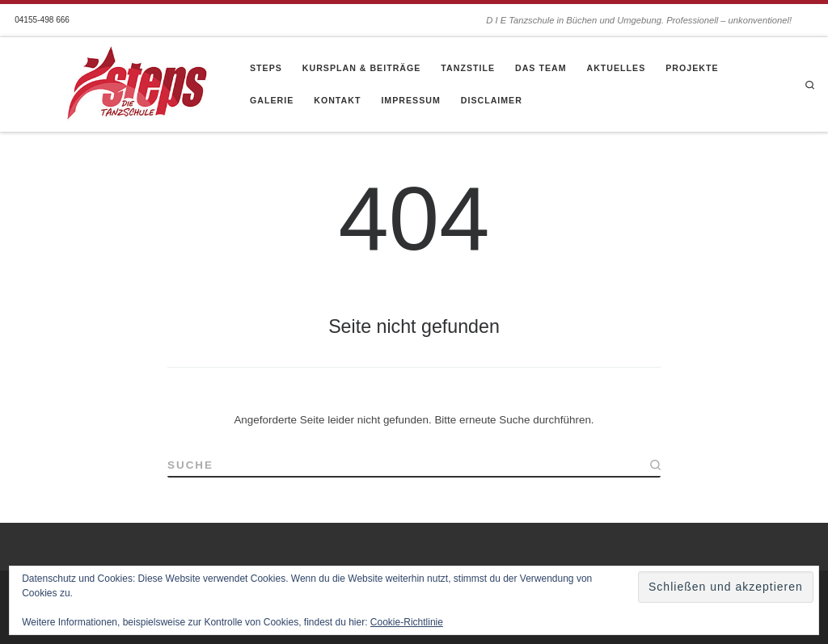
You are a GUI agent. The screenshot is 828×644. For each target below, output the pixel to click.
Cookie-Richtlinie (407, 622)
